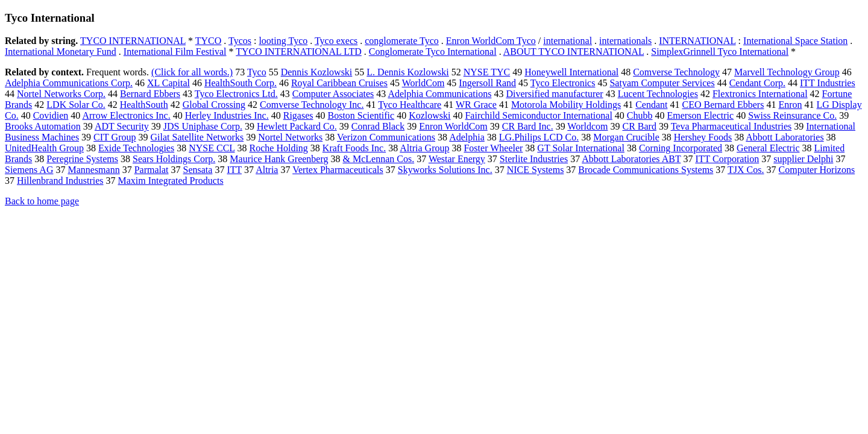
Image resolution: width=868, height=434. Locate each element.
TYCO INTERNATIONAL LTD (299, 52)
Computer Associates (333, 94)
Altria (267, 170)
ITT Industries (828, 83)
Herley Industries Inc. (227, 115)
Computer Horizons (817, 170)
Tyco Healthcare (410, 105)
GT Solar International (581, 148)
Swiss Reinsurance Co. (792, 115)
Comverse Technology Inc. (312, 105)
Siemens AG (29, 170)
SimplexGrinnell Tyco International (720, 52)
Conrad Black (378, 126)
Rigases (298, 115)
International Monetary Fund (61, 52)
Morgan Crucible (626, 137)
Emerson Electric (701, 115)
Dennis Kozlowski (317, 72)
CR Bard (639, 126)
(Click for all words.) (192, 72)
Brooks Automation (43, 126)
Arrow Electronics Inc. (126, 115)
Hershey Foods (703, 137)
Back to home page (42, 201)
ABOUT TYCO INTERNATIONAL (574, 52)
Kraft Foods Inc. (354, 148)
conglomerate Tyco (402, 41)
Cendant (651, 105)
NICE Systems (536, 170)
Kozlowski (429, 115)
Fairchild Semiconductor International (538, 115)
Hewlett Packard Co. (297, 126)
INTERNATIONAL (697, 41)
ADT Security (122, 126)
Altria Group (424, 148)
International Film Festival (175, 52)
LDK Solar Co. (76, 105)
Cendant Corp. (757, 83)
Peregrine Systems (82, 159)
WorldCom (423, 83)
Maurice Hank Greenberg (279, 159)
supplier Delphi (803, 159)
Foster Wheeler (493, 148)
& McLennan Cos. (379, 159)
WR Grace (476, 105)
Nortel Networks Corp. (61, 94)
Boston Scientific (361, 115)
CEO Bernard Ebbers (723, 105)
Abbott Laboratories (785, 137)
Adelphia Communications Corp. (69, 83)
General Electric (768, 148)
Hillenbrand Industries (60, 181)
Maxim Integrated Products (171, 181)
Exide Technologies (136, 148)
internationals (625, 41)
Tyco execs (336, 41)
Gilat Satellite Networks (197, 137)
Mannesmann (93, 170)
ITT (234, 170)
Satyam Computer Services (662, 83)
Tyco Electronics (563, 83)
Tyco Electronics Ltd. (236, 94)
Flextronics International (760, 94)
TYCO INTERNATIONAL (133, 41)
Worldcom (587, 126)
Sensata (198, 170)
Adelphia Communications (439, 94)
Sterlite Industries (534, 159)
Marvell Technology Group (787, 72)
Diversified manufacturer (554, 94)
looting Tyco (283, 41)
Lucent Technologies (658, 94)
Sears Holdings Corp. (174, 159)
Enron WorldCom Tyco (491, 41)
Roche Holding (279, 148)
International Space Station (795, 41)
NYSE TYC (487, 72)
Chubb (640, 115)
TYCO (209, 41)
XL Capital (168, 83)
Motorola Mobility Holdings (566, 105)
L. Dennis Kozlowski (407, 72)
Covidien (51, 115)
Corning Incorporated (681, 148)
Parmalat (152, 170)
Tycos (240, 41)
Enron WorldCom (453, 126)
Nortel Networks (290, 137)
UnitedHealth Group (44, 148)
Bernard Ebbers (150, 94)
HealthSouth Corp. (241, 83)
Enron (790, 105)
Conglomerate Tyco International (433, 52)
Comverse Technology (676, 72)
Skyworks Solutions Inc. (445, 170)
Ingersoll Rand (487, 83)
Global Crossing (214, 105)
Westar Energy (457, 159)
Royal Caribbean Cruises (339, 83)
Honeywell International (571, 72)
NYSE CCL (212, 148)
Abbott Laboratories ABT (631, 159)
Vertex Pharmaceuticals (338, 170)
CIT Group (115, 137)
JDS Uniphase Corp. (203, 126)
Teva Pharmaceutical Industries (731, 126)
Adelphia (467, 137)
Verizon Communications (386, 137)
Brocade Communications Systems (646, 170)
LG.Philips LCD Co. (539, 137)
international (568, 41)
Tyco (257, 72)
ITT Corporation (727, 159)
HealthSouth (144, 105)
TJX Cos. (746, 170)
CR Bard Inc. (528, 126)
